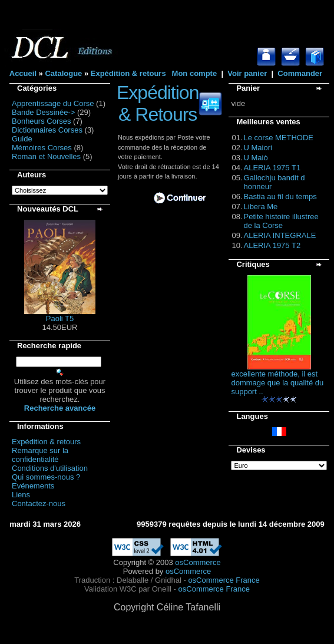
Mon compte (195, 73)
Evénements (33, 486)
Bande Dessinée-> (43, 112)
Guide (22, 139)
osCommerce (198, 562)
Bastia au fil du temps (280, 196)
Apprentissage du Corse (53, 103)
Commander (300, 73)
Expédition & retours (128, 73)
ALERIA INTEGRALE (280, 235)
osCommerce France (224, 580)
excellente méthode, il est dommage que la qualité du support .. (277, 383)
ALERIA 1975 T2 (272, 245)
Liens (21, 495)
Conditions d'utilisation (50, 468)
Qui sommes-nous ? (46, 477)
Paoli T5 (60, 318)
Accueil (23, 73)
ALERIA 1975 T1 (272, 168)
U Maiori (258, 148)
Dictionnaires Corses (47, 130)
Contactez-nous (39, 503)
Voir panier (247, 73)
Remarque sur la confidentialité (40, 455)
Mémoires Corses (42, 148)
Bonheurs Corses (41, 121)
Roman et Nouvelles (46, 156)
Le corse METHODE (279, 138)
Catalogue (63, 73)
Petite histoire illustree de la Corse (281, 221)
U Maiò (256, 158)
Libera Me (261, 207)
